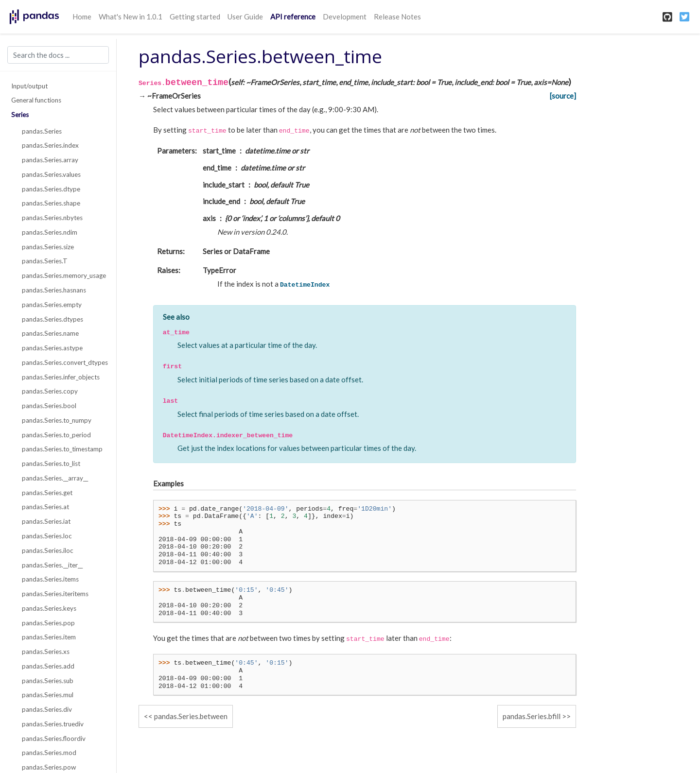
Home (82, 17)
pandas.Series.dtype (51, 189)
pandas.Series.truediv (53, 724)
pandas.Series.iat (46, 521)
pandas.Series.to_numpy (57, 420)
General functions (36, 100)
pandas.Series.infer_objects (61, 377)
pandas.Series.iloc (48, 550)
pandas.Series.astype (52, 348)
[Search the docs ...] (58, 55)
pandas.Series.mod (49, 753)
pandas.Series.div (47, 709)
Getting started (195, 17)
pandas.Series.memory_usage (64, 275)
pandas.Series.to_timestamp (62, 449)
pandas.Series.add (48, 666)
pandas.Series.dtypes (52, 319)
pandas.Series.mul (48, 695)
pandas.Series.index (50, 145)
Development (345, 17)
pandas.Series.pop (48, 623)
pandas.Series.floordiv (54, 739)
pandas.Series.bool (49, 406)
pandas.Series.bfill (532, 716)
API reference (293, 17)
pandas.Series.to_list (51, 464)
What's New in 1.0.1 (131, 17)
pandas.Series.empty (52, 305)
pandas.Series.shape (51, 203)
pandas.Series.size (48, 247)
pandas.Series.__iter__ (52, 565)
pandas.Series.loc (47, 536)
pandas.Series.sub (48, 681)
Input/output (29, 86)
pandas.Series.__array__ (55, 478)
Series (20, 115)
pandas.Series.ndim (50, 232)
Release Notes (397, 17)
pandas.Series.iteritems (55, 594)
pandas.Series (42, 131)
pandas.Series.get (47, 493)
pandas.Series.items (50, 579)
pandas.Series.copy (50, 391)
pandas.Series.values (51, 174)
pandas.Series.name (50, 333)
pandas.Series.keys (49, 608)
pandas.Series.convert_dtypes (64, 362)
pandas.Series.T (45, 261)
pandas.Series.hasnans (54, 290)
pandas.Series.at (45, 507)
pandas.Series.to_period (56, 435)
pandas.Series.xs (46, 652)
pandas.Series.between (191, 716)
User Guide (245, 17)
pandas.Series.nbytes (52, 218)
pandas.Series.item (49, 637)
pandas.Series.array (50, 160)
